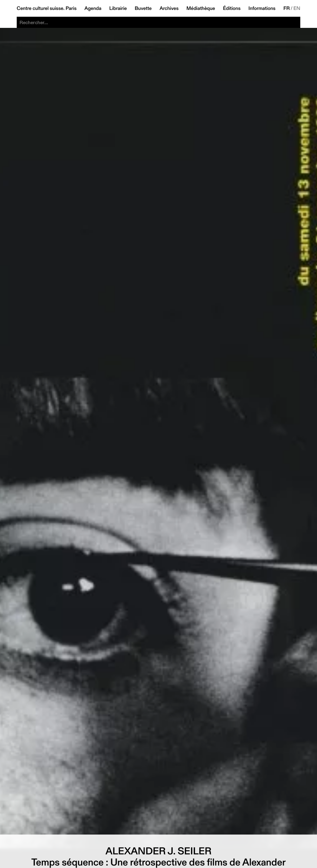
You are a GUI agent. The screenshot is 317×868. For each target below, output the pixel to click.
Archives (169, 8)
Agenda (93, 8)
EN (297, 8)
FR (287, 8)
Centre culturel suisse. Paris (47, 8)
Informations (262, 8)
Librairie (118, 8)
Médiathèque (201, 8)
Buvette (143, 8)
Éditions (232, 8)
